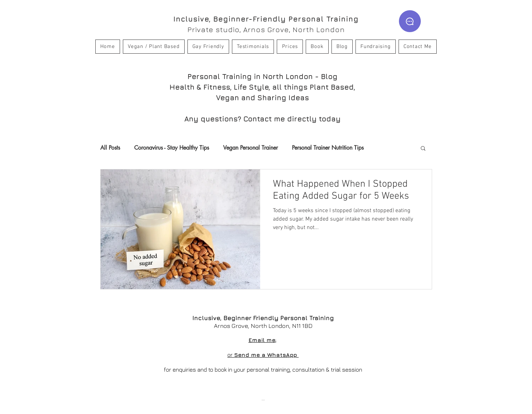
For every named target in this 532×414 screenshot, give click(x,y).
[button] (423, 149)
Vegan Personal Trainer (250, 148)
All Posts (110, 148)
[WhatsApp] (410, 21)
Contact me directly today (292, 119)
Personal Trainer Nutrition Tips (328, 148)
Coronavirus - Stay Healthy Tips (172, 148)
